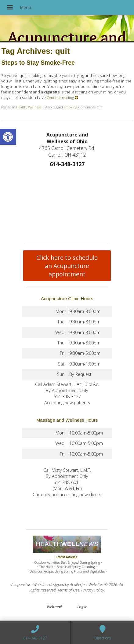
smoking (71, 107)
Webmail (54, 607)
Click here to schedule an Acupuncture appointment (67, 266)
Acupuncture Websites (30, 584)
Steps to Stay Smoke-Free (38, 63)
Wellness (35, 107)
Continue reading (63, 97)
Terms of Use (68, 590)
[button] (8, 137)
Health (21, 107)
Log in (82, 607)
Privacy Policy (93, 590)
